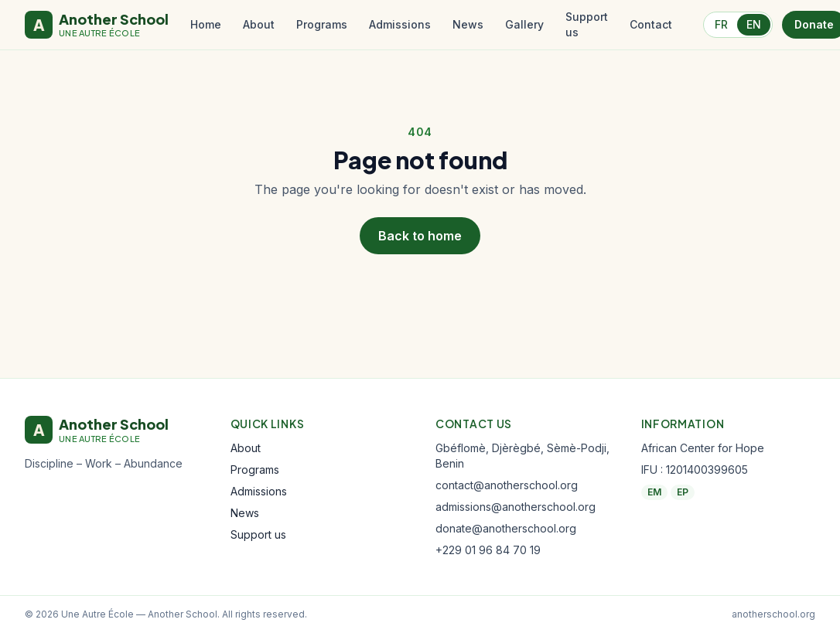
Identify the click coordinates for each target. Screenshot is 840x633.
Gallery (524, 24)
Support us (587, 24)
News (468, 24)
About (259, 24)
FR (721, 24)
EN (754, 24)
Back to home (420, 236)
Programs (322, 24)
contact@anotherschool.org (507, 485)
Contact (651, 24)
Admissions (400, 24)
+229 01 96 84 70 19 (488, 550)
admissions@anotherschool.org (516, 507)
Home (206, 24)
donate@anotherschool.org (506, 528)
